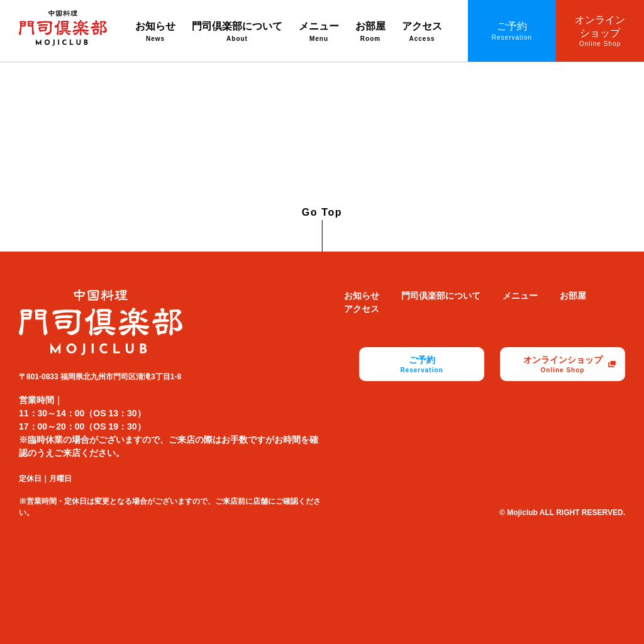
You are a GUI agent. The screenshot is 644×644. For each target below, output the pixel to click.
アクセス (422, 32)
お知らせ (155, 32)
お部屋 (370, 32)
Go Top (322, 212)
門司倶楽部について (237, 32)
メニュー (319, 32)
